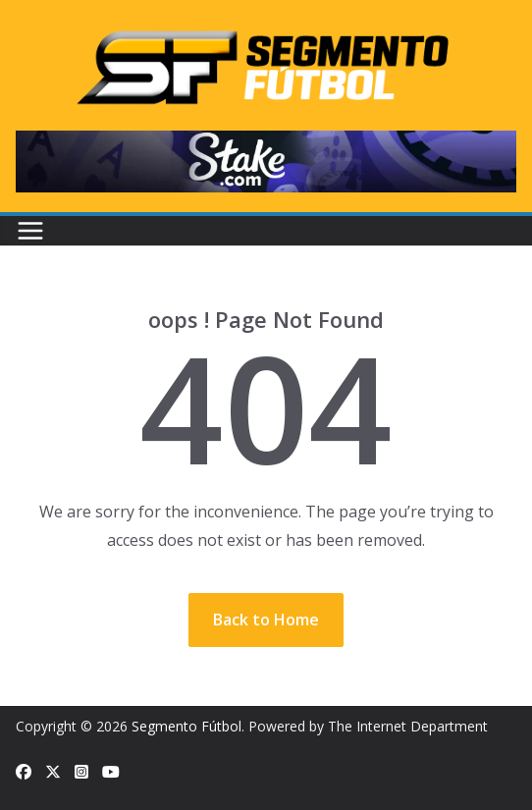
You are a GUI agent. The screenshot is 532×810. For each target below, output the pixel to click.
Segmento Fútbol (186, 726)
